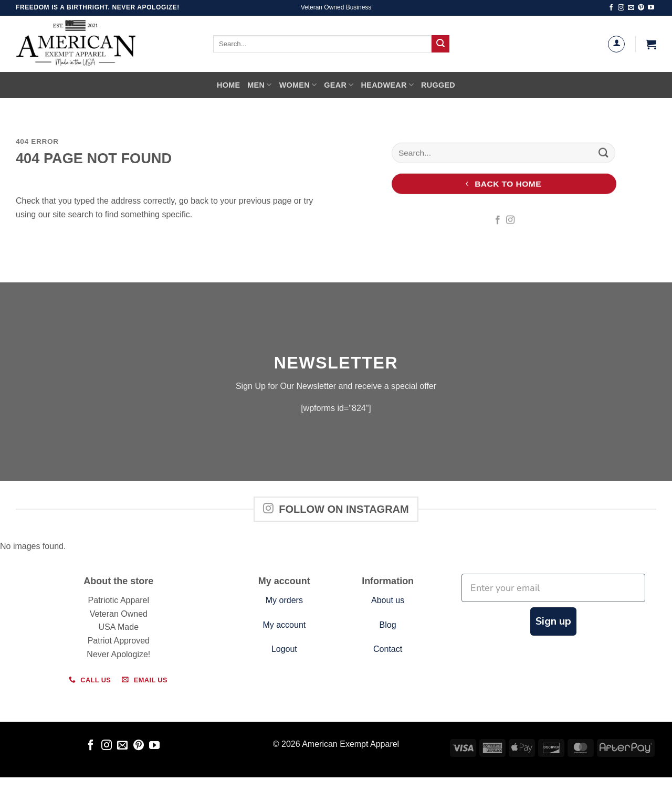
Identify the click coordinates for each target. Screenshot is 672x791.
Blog (388, 625)
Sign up (553, 621)
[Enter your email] (554, 588)
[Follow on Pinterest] (641, 8)
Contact (388, 649)
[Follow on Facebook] (611, 8)
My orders (284, 600)
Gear (339, 85)
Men (259, 85)
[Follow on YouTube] (651, 8)
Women (298, 85)
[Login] (616, 44)
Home (228, 85)
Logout (284, 649)
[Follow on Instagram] (621, 8)
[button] (651, 44)
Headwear (388, 85)
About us (388, 600)
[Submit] (440, 44)
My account (284, 625)
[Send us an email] (631, 8)
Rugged (438, 85)
